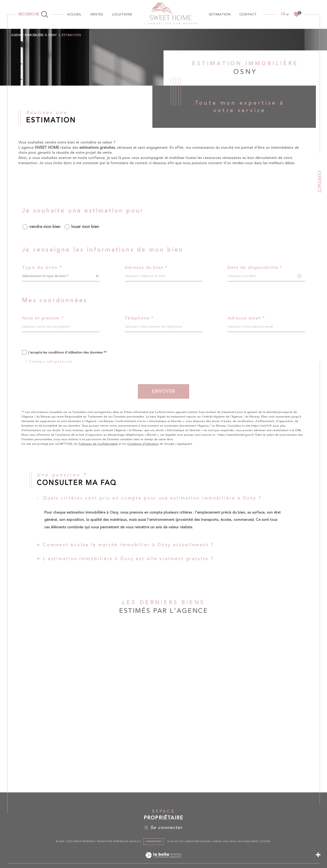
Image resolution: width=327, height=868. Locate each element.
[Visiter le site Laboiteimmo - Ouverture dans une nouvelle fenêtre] (163, 861)
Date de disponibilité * (255, 268)
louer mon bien (85, 227)
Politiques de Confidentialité (98, 444)
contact (248, 14)
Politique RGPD (248, 841)
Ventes (97, 14)
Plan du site (176, 841)
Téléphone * (139, 318)
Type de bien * (42, 268)
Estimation (220, 14)
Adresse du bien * (146, 268)
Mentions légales (198, 841)
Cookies (265, 841)
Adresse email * (246, 318)
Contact (320, 182)
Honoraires (154, 841)
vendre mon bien (45, 227)
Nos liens (229, 841)
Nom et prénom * (43, 318)
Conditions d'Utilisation (143, 444)
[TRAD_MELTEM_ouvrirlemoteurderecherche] (33, 14)
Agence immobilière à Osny (34, 35)
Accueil (74, 14)
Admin (217, 841)
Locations (122, 14)
